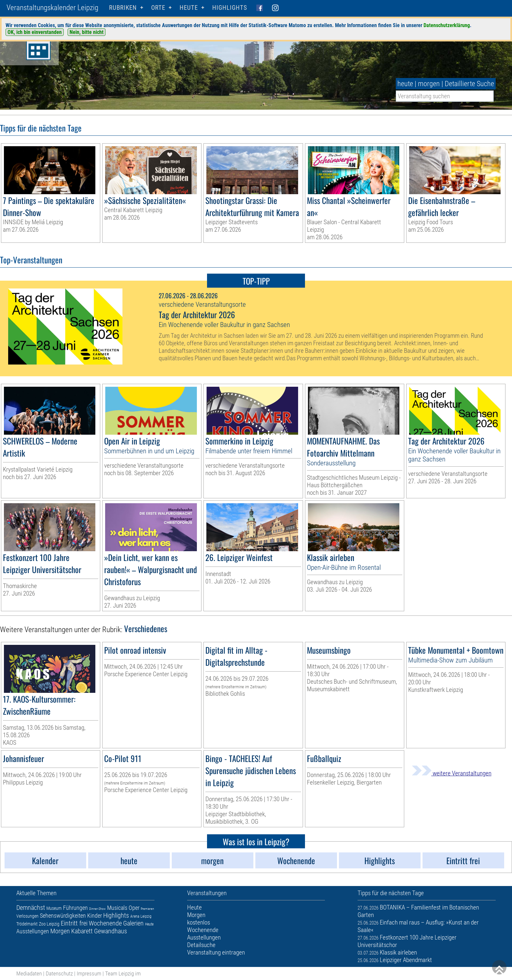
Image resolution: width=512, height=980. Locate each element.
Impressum (89, 973)
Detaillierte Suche (469, 84)
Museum (54, 908)
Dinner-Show (97, 909)
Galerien (133, 923)
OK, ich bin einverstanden (35, 32)
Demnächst (31, 908)
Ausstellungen (33, 931)
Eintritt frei (74, 923)
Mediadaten (29, 973)
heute (405, 84)
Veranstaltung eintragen (216, 952)
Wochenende (105, 923)
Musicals (117, 908)
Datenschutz (59, 973)
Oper (134, 908)
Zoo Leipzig (49, 924)
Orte (158, 8)
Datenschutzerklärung (447, 25)
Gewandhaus (111, 931)
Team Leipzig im (123, 973)
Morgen (60, 931)
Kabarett (82, 931)
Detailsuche (201, 945)
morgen (429, 84)
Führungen (75, 908)
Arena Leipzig (141, 916)
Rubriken (123, 8)
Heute (149, 924)
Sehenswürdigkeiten (63, 916)
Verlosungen (27, 916)
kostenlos (199, 922)
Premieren (147, 909)
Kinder (95, 916)
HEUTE (189, 8)
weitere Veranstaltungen (452, 773)
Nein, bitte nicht (87, 32)
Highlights (230, 8)
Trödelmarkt (27, 924)
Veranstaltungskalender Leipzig (52, 8)
